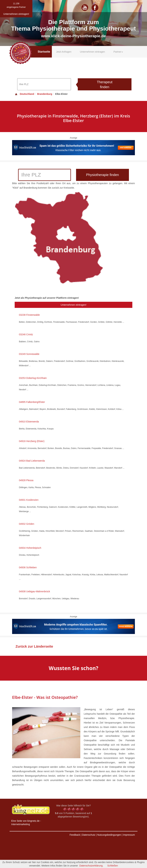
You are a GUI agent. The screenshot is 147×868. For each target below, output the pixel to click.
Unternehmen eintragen (92, 52)
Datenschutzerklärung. (91, 866)
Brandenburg (45, 94)
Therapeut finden (105, 85)
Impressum (129, 835)
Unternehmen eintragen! (74, 305)
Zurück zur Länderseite (34, 646)
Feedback (75, 835)
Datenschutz (89, 835)
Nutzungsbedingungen (109, 835)
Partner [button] (118, 52)
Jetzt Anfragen (64, 52)
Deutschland (24, 94)
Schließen (113, 866)
